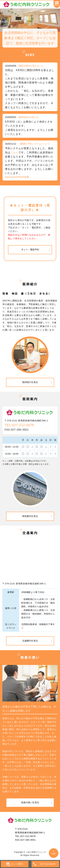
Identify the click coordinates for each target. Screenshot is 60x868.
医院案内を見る (30, 516)
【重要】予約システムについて (34, 144)
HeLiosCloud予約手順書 (17, 177)
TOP (54, 854)
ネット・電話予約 (30, 250)
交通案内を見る (30, 641)
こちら (14, 152)
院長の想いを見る (30, 803)
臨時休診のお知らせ (29, 117)
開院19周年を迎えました (31, 66)
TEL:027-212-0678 (19, 425)
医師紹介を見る (30, 382)
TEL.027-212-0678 (25, 836)
